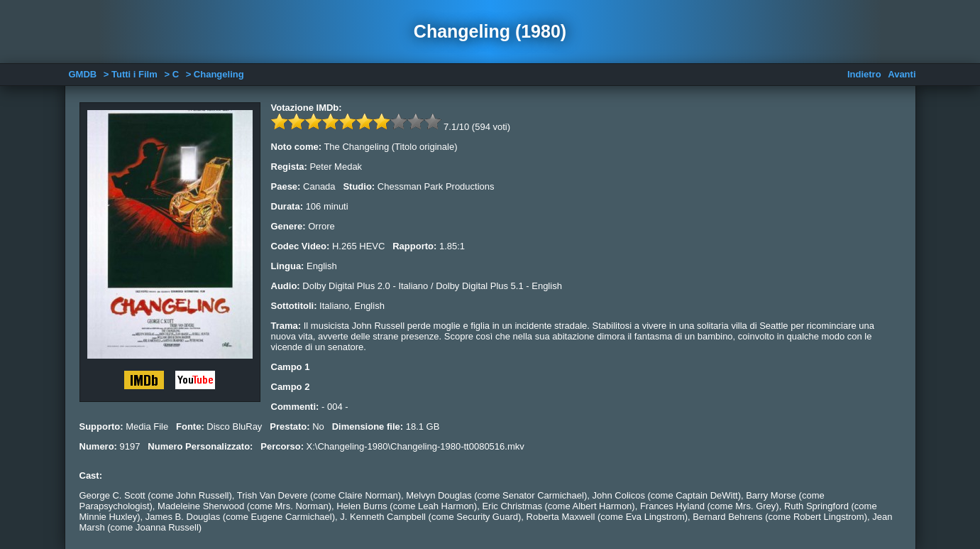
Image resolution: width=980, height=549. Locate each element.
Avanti (902, 74)
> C (171, 74)
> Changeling (215, 74)
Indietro (864, 74)
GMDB (83, 74)
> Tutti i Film (131, 74)
